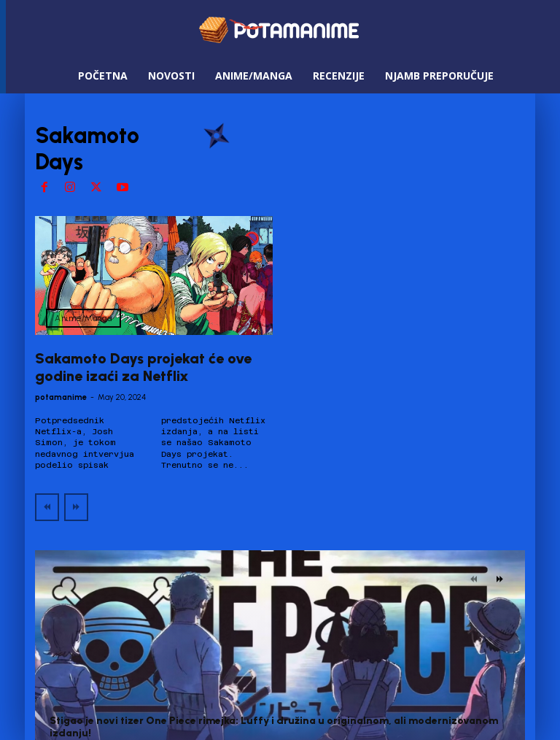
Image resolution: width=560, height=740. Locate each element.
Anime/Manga (83, 318)
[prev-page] (47, 507)
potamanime (61, 397)
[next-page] (500, 579)
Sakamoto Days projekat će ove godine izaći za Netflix (143, 367)
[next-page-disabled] (76, 507)
